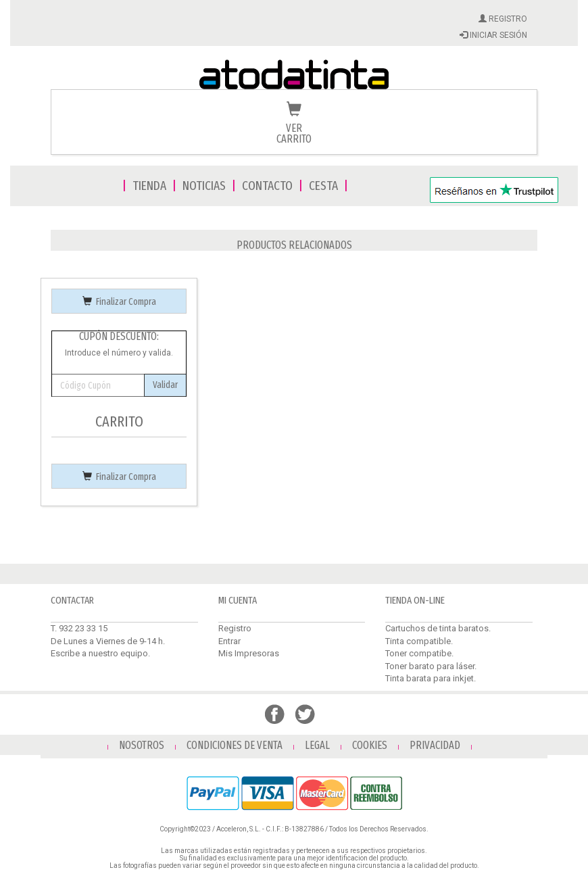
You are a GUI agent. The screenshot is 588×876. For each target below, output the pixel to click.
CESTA (323, 186)
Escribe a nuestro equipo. (100, 653)
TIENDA (149, 186)
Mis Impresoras (249, 653)
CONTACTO (267, 186)
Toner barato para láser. (431, 666)
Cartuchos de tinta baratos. (438, 628)
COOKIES (370, 745)
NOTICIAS (204, 186)
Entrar (229, 641)
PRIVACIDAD (435, 745)
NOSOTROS (142, 745)
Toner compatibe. (419, 653)
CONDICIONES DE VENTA (235, 745)
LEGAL (317, 745)
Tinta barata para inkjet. (431, 678)
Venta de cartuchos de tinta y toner (294, 76)
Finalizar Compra (119, 302)
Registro (235, 628)
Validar (165, 385)
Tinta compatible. (419, 641)
